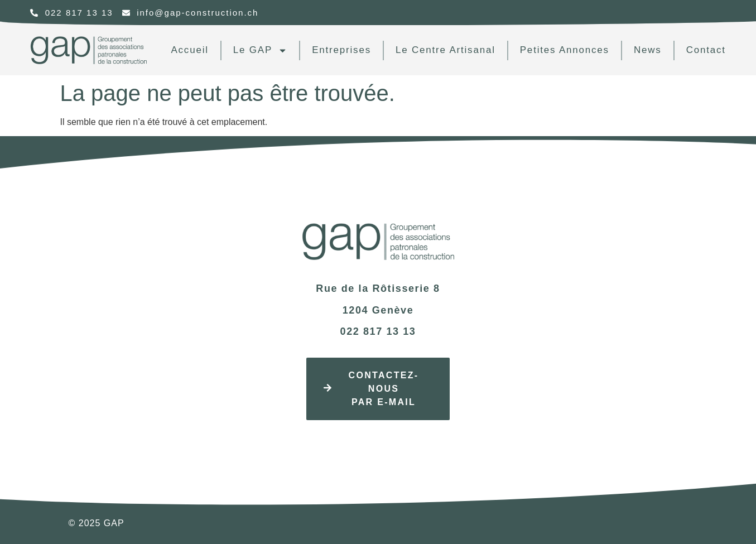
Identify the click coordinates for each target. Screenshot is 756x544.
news (648, 50)
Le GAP (260, 50)
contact (706, 50)
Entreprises (341, 50)
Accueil (189, 50)
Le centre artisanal (446, 50)
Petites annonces (565, 50)
